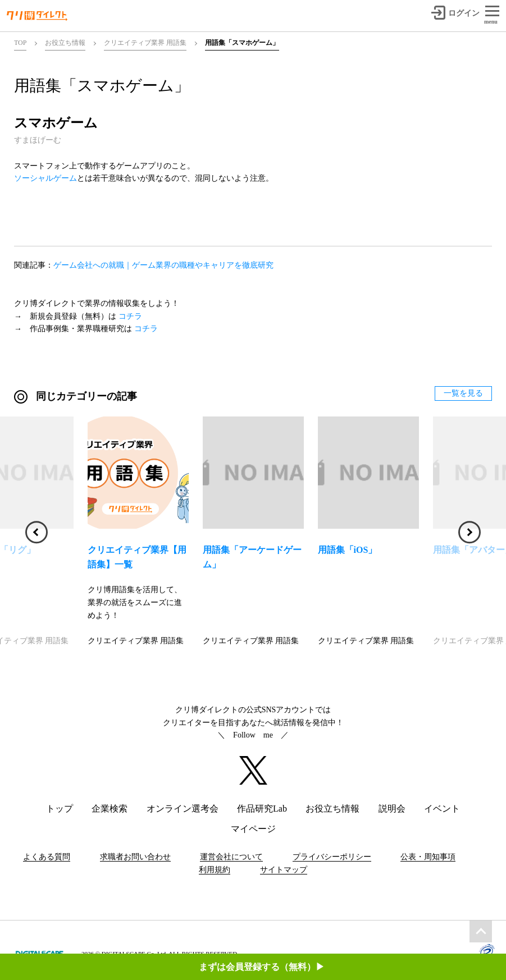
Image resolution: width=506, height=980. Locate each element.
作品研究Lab (262, 809)
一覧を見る (463, 393)
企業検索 (110, 809)
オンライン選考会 (183, 809)
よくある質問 (47, 857)
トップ (60, 809)
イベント (442, 809)
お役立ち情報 (332, 809)
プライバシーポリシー (332, 857)
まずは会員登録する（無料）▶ (262, 967)
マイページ (253, 829)
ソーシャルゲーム (45, 178)
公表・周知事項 (428, 857)
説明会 (392, 809)
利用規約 (215, 870)
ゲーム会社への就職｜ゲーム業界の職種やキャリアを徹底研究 (163, 265)
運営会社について (231, 857)
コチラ (130, 316)
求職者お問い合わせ (135, 857)
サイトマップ (284, 870)
